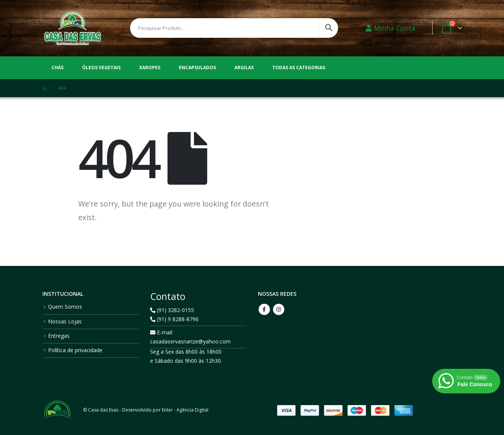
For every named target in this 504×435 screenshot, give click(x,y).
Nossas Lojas (65, 321)
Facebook (264, 309)
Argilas (244, 68)
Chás (57, 68)
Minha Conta (390, 28)
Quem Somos (65, 307)
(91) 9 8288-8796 (174, 319)
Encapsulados (197, 68)
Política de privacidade (75, 350)
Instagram (279, 309)
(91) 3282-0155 (172, 310)
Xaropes (150, 68)
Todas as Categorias (299, 68)
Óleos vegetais (101, 68)
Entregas (59, 336)
